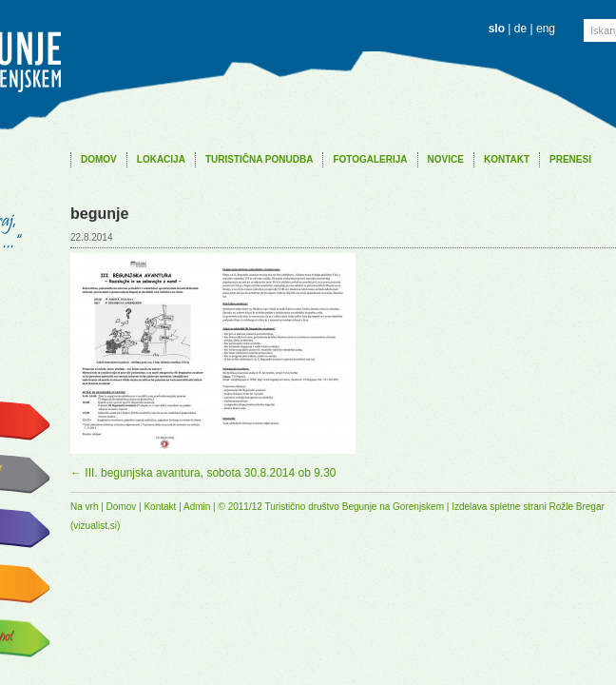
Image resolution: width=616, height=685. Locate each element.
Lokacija (161, 159)
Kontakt (507, 159)
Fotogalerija (370, 159)
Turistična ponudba (260, 159)
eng (546, 29)
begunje (99, 214)
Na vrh (84, 507)
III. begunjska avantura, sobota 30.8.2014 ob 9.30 (203, 473)
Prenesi (570, 159)
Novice (446, 159)
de (520, 29)
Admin (197, 507)
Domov (99, 159)
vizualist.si (95, 526)
